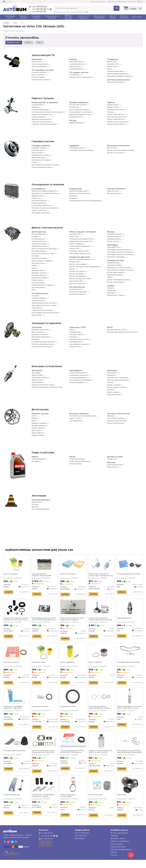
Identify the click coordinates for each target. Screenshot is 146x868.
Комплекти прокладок (116, 257)
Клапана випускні (39, 241)
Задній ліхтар (37, 380)
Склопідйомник (76, 421)
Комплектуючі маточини (117, 117)
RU (10, 2)
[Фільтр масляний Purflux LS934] (101, 792)
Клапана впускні (38, 239)
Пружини (36, 107)
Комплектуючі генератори (118, 378)
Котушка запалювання (78, 378)
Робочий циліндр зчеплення (43, 344)
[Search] (117, 8)
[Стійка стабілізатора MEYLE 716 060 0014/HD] (16, 792)
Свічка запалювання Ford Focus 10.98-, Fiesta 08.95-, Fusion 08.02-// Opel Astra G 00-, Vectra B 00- (129, 712)
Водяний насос (38, 196)
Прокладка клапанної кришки (119, 250)
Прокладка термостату (41, 213)
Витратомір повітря (77, 294)
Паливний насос (114, 263)
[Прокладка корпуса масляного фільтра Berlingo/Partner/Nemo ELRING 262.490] (130, 746)
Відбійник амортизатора (41, 119)
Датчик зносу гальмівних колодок (121, 150)
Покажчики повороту (40, 378)
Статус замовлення (119, 841)
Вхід (140, 2)
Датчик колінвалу (76, 274)
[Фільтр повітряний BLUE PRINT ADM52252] (73, 564)
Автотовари (39, 496)
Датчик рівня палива (115, 273)
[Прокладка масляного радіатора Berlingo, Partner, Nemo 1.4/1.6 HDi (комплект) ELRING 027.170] (101, 701)
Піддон (35, 266)
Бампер (35, 418)
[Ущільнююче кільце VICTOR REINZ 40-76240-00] (45, 701)
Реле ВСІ (111, 390)
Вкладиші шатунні (39, 273)
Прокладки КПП (76, 342)
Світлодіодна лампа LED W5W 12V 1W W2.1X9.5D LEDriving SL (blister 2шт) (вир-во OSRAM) (45, 621)
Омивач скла (112, 459)
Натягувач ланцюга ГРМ (79, 251)
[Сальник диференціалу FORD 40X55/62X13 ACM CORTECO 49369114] (73, 745)
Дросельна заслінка (77, 284)
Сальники (73, 337)
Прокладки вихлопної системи (44, 306)
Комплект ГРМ (113, 64)
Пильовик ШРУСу (76, 335)
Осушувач (73, 198)
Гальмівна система (43, 142)
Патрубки (111, 293)
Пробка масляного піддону (43, 285)
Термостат (36, 198)
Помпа (110, 69)
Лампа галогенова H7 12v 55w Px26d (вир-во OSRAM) (73, 621)
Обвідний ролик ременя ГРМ (81, 241)
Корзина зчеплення (40, 335)
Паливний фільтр (76, 69)
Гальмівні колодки (39, 148)
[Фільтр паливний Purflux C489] (101, 654)
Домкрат (35, 507)
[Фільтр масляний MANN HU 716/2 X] (16, 564)
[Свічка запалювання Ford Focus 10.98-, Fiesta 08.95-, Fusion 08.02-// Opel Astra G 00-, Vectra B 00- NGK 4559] (130, 701)
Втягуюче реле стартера (117, 387)
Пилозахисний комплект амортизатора (47, 112)
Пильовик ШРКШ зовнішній (15, 757)
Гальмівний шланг (77, 148)
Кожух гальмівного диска (42, 167)
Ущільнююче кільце (40, 711)
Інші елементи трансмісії (79, 344)
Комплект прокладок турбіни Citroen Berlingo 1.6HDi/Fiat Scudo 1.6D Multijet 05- (44, 757)
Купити (9, 593)
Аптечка (35, 505)
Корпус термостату (39, 210)
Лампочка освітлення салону (43, 385)
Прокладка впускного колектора (120, 252)
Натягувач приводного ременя (119, 76)
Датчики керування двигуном (81, 259)
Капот (34, 416)
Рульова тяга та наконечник (80, 77)
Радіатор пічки (113, 191)
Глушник (35, 296)
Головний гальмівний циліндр (81, 150)
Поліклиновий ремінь (116, 71)
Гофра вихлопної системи (42, 310)
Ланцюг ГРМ (74, 249)
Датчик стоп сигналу (115, 153)
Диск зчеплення (38, 332)
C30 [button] (38, 43)
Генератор (111, 375)
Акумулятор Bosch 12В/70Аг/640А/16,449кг (42, 575)
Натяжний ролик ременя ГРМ (81, 239)
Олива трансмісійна (77, 459)
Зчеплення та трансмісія (46, 323)
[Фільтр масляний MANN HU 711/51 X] (45, 655)
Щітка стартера (113, 392)
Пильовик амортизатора (42, 122)
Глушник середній (39, 298)
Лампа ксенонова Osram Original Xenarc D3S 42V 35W (101, 621)
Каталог (114, 861)
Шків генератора (114, 395)
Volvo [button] (28, 43)
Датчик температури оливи (80, 279)
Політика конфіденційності (121, 858)
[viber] (5, 850)
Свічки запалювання (40, 64)
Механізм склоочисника (117, 421)
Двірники (111, 416)
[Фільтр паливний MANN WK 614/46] (73, 655)
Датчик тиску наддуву (78, 264)
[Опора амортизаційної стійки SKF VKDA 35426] (130, 564)
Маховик (35, 339)
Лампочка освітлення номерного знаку (47, 387)
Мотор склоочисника (116, 423)
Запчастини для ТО (43, 55)
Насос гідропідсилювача (79, 110)
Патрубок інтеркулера (78, 292)
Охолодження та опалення (48, 185)
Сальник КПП (75, 347)
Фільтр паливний (68, 665)
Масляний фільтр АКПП (117, 330)
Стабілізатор (74, 75)
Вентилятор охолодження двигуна (45, 193)
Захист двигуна (38, 433)
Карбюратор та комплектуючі (119, 268)
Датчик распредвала (78, 276)
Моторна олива (75, 464)
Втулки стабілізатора (116, 119)
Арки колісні (37, 431)
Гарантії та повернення (120, 849)
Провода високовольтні (79, 375)
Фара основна (37, 375)
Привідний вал (75, 332)
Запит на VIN (45, 853)
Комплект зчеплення (40, 330)
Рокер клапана (38, 280)
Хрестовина (122, 802)
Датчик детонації (76, 281)
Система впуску (76, 289)
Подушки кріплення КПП (79, 339)
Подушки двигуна (39, 275)
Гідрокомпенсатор (125, 620)
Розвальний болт (76, 117)
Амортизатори (38, 105)
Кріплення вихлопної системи (44, 303)
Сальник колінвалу (12, 665)
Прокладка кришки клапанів (129, 665)
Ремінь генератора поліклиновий (68, 803)
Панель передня (38, 428)
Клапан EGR (37, 315)
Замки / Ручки (75, 418)
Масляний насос (38, 263)
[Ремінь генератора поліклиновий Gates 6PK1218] (73, 792)
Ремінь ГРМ (112, 62)
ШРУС (72, 330)
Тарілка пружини (39, 117)
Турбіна (110, 288)
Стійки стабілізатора (115, 115)
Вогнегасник (37, 502)
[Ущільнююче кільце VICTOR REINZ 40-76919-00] (73, 701)
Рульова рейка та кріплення (81, 112)
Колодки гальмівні (39, 72)
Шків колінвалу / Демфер (42, 261)
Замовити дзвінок (45, 850)
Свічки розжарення (40, 67)
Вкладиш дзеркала (39, 426)
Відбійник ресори (76, 123)
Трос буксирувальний (40, 509)
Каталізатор (37, 308)
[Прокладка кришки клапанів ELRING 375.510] (130, 655)
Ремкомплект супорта (41, 80)
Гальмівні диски (38, 150)
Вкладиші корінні (39, 271)
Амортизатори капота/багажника (83, 416)
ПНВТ (109, 277)
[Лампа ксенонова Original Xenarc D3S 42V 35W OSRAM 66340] (101, 610)
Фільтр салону (75, 67)
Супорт (35, 163)
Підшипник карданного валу (81, 115)
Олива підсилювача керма (80, 461)
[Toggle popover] (131, 855)
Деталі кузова (40, 410)
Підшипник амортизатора (42, 115)
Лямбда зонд (74, 262)
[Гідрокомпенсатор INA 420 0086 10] (130, 610)
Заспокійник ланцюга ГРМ (80, 254)
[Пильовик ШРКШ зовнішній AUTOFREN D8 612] (16, 746)
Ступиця (110, 112)
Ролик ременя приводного (118, 74)
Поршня (35, 237)
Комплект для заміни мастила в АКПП (122, 332)
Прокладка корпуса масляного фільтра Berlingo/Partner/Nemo (130, 757)
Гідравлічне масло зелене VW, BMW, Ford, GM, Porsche (101, 757)
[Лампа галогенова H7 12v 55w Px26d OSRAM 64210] (73, 609)
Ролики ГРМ (112, 67)
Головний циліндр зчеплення (43, 342)
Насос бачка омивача (116, 418)
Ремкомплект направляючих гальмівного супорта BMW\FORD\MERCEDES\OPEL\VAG (45, 803)
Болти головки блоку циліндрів (44, 249)
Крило (34, 421)
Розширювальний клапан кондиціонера (85, 201)
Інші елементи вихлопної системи (45, 313)
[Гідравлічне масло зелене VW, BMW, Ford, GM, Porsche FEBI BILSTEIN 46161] (101, 746)
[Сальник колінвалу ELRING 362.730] (16, 655)
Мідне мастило (113, 467)
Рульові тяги (74, 107)
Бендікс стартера (114, 385)
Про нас (114, 863)
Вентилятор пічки (114, 193)
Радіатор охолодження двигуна (44, 191)
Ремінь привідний (76, 244)
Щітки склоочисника (115, 82)
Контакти (132, 2)
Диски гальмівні (38, 75)
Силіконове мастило (115, 465)
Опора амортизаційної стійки (129, 574)
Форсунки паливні (115, 265)
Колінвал (36, 256)
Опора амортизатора (40, 110)
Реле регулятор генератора (118, 380)
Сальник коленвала (40, 258)
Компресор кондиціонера (80, 193)
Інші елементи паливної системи (120, 270)
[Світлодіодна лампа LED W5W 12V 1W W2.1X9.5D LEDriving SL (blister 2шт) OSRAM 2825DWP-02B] (45, 609)
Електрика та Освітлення (47, 366)
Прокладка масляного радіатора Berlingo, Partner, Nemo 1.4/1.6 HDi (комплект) (100, 712)
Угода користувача (118, 855)
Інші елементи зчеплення (42, 347)
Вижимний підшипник (41, 337)
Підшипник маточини (116, 110)
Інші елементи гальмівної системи (45, 165)
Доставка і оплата (98, 2)
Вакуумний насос (39, 158)
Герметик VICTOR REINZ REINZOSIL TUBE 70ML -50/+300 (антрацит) (14, 712)
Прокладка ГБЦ (113, 247)
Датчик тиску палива (115, 282)
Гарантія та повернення (116, 2)
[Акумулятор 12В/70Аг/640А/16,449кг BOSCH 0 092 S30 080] (45, 564)
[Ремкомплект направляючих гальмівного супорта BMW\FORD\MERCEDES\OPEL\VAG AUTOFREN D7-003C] (45, 792)
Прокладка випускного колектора (121, 255)
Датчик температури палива (118, 280)
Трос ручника (37, 153)
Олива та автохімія (43, 453)
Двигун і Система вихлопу (47, 228)
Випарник (73, 196)
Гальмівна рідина (39, 459)
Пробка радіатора (39, 203)
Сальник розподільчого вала (43, 254)
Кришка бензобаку (115, 275)
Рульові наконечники (78, 105)
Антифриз (36, 462)
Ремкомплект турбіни (116, 295)
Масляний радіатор (39, 201)
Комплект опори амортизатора (44, 124)
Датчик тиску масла (77, 271)
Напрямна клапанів (40, 278)
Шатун (34, 268)
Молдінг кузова (38, 435)
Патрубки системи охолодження (45, 208)
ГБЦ (33, 290)
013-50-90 (38, 7)
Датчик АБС (112, 148)
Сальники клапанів (39, 244)
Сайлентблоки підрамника (118, 122)
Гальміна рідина (38, 77)
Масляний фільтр (76, 62)
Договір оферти (117, 852)
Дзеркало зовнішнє (40, 423)
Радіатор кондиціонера (79, 191)
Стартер (110, 383)
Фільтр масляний (11, 574)
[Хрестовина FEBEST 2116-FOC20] (130, 792)
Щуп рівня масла (39, 288)
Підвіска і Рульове (43, 98)
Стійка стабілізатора (12, 802)
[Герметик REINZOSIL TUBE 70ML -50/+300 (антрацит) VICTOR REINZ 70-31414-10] (16, 701)
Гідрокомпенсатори (40, 246)
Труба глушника (38, 301)
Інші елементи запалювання (81, 380)
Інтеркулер (112, 291)
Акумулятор (37, 62)
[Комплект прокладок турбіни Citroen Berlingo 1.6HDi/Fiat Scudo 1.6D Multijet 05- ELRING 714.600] (45, 746)
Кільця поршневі (39, 234)
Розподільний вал (39, 251)
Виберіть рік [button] (14, 43)
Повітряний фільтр (77, 64)
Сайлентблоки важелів (116, 124)
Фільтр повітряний (68, 574)
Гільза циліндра (38, 283)
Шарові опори (113, 105)
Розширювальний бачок (41, 206)
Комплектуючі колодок (41, 160)
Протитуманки (38, 382)
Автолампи (36, 373)
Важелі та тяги (113, 107)
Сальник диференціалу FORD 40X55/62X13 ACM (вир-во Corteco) (73, 757)
